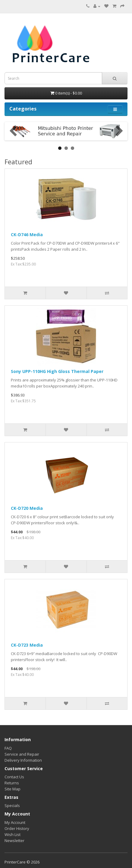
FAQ (8, 748)
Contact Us (14, 777)
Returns (12, 783)
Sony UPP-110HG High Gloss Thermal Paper (57, 371)
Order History (17, 828)
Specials (12, 805)
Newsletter (14, 841)
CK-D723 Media (27, 645)
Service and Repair (22, 754)
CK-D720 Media (27, 508)
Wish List (13, 834)
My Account (15, 822)
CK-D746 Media (27, 235)
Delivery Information (23, 760)
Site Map (13, 789)
